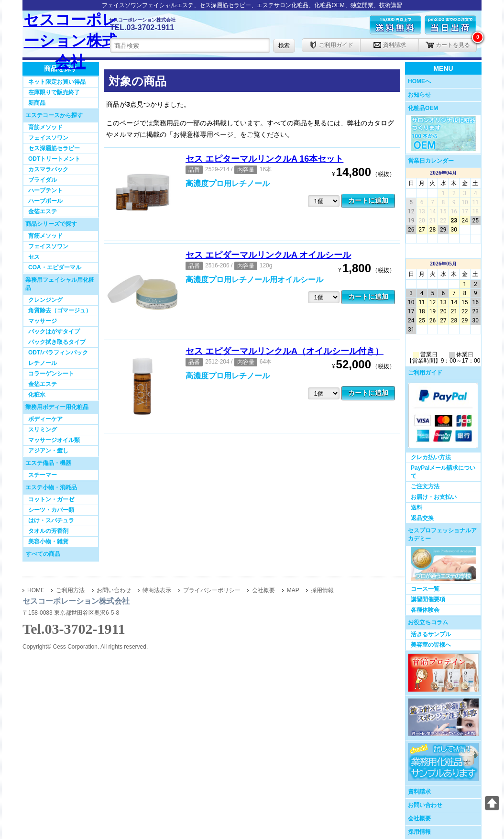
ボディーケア (45, 419)
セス (34, 257)
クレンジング (45, 300)
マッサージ (43, 321)
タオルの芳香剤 (48, 531)
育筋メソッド (45, 127)
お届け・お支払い (434, 497)
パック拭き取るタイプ (57, 342)
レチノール (43, 363)
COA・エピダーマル (55, 267)
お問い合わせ (425, 805)
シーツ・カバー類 (51, 510)
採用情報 (419, 832)
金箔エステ (43, 211)
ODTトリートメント (54, 159)
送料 (416, 508)
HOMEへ (419, 81)
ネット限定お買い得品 (57, 82)
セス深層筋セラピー (54, 148)
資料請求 (389, 45)
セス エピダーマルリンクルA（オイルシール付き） (285, 351)
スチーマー (43, 475)
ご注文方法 (425, 486)
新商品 (37, 103)
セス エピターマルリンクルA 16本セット (264, 159)
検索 (284, 45)
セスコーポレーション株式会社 (71, 34)
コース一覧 (425, 589)
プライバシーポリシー (212, 590)
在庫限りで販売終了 (54, 92)
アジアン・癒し (48, 451)
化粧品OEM (423, 108)
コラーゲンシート (51, 374)
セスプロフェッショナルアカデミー (442, 535)
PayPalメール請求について (443, 472)
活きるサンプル (431, 634)
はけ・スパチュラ (51, 520)
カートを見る (448, 45)
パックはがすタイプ (54, 331)
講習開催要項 (428, 599)
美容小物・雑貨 (48, 541)
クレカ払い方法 (431, 457)
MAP (293, 590)
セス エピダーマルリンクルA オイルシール (268, 255)
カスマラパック (48, 169)
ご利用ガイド (331, 45)
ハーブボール (45, 201)
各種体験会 (425, 610)
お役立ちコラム (428, 622)
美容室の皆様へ (431, 645)
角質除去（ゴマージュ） (60, 310)
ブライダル (43, 180)
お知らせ (419, 95)
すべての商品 (43, 554)
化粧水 (37, 395)
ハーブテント (45, 190)
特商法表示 (157, 590)
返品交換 (422, 518)
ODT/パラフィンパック (58, 353)
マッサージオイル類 (54, 440)
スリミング (43, 430)
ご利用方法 (70, 590)
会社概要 (419, 818)
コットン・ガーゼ (51, 499)
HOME (36, 590)
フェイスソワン (48, 138)
